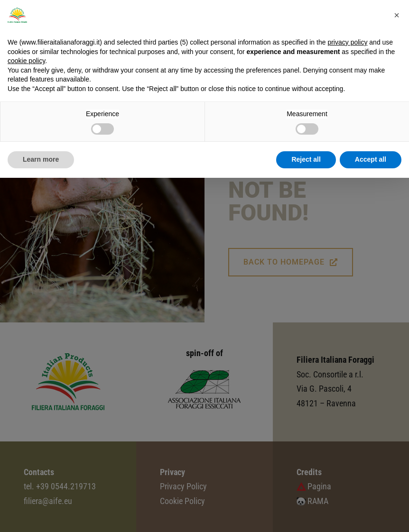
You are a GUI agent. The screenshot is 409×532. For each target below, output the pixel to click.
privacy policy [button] (347, 42)
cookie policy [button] (26, 61)
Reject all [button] (306, 159)
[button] (397, 15)
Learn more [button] (41, 159)
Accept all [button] (371, 159)
